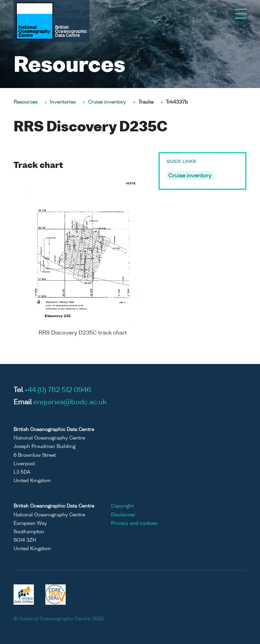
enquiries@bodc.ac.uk (70, 403)
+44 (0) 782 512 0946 (58, 390)
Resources (25, 102)
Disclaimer (123, 515)
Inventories (63, 102)
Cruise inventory (107, 102)
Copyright (122, 506)
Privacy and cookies (134, 523)
